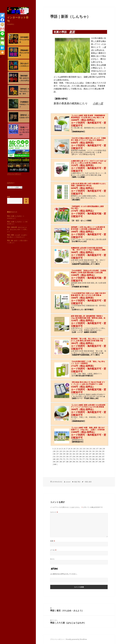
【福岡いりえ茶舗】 (78, 177)
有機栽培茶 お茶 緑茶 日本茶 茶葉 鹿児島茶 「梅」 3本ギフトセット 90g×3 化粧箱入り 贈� (88, 249)
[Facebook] (2, 20)
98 (100, 462)
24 (68, 451)
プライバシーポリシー (14, 174)
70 (61, 459)
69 (58, 459)
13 (85, 449)
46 (87, 454)
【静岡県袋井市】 (78, 442)
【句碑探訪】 (24, 102)
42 (74, 454)
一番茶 (86, 482)
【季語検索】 (24, 50)
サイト (52, 559)
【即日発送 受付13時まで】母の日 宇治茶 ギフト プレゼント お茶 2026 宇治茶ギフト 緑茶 (88, 383)
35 (103, 451)
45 (84, 454)
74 (74, 459)
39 (64, 454)
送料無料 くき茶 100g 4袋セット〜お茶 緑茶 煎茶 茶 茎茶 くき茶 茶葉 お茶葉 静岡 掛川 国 (88, 228)
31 (91, 451)
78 (87, 459)
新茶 (72, 32)
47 (91, 454)
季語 (79, 482)
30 (87, 451)
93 (84, 462)
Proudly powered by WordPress (76, 639)
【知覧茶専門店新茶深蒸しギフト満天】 (86, 264)
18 (101, 449)
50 (100, 454)
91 (78, 462)
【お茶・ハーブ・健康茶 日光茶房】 (84, 332)
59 (78, 457)
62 (87, 457)
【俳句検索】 (24, 37)
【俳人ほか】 (24, 63)
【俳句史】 (23, 89)
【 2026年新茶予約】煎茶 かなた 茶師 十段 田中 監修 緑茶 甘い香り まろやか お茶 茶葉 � (88, 294)
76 (81, 459)
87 (64, 462)
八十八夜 (78, 83)
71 (64, 459)
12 (81, 449)
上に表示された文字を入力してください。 (64, 574)
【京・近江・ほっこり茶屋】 (82, 221)
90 (74, 462)
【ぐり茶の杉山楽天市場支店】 (82, 376)
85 (58, 462)
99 (103, 462)
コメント (54, 512)
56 (68, 457)
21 (58, 451)
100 (55, 464)
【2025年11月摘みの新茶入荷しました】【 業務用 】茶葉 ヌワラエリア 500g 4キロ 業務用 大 (88, 139)
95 (91, 462)
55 (64, 457)
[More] (2, 52)
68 (55, 459)
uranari (68, 482)
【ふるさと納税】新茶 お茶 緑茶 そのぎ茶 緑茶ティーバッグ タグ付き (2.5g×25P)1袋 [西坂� (88, 406)
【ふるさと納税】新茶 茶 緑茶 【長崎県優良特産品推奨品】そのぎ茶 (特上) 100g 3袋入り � (88, 116)
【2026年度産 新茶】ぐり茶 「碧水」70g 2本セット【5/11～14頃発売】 (88, 363)
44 (81, 454)
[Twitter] (2, 15)
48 (94, 454)
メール (53, 550)
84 (55, 462)
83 (103, 459)
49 (97, 454)
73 (71, 459)
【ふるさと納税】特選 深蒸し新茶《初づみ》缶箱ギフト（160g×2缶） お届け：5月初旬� (88, 429)
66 (100, 457)
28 (81, 451)
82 (100, 459)
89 (71, 462)
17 (98, 449)
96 (94, 462)
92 (81, 462)
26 (74, 451)
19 (104, 449)
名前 (53, 541)
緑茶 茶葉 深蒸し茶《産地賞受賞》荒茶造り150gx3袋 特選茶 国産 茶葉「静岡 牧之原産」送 (88, 317)
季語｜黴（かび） (13, 240)
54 (61, 457)
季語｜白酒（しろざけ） (15, 216)
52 (55, 457)
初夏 (75, 482)
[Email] (2, 38)
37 (58, 454)
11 (78, 449)
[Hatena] (2, 48)
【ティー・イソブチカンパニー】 (83, 154)
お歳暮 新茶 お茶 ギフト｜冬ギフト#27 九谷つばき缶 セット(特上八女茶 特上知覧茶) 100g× (89, 162)
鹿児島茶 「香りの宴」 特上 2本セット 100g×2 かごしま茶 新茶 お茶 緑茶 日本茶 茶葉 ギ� (88, 340)
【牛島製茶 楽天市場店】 (80, 287)
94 (87, 462)
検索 (9, 197)
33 (97, 451)
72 (68, 459)
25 (71, 451)
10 (75, 449)
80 (94, 459)
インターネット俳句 (18, 19)
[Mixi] (2, 25)
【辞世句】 (23, 115)
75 (78, 459)
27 (78, 451)
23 (64, 451)
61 (84, 457)
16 (94, 449)
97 (97, 462)
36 (55, 454)
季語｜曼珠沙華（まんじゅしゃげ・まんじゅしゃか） (17, 228)
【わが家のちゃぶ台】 (79, 241)
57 (71, 457)
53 (58, 457)
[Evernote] (2, 43)
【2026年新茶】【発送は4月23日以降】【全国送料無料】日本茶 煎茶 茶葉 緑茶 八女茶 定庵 (89, 272)
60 (81, 457)
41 (71, 454)
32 (94, 451)
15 (91, 449)
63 (91, 457)
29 (84, 451)
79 (91, 459)
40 (68, 454)
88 (68, 462)
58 (74, 457)
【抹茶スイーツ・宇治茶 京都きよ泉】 (85, 398)
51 (103, 454)
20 (55, 451)
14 (88, 449)
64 (94, 457)
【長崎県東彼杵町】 (78, 132)
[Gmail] (2, 29)
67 (103, 457)
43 (78, 454)
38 (61, 454)
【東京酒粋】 (76, 200)
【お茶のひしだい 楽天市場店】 (83, 310)
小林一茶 (98, 103)
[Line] (2, 34)
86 (61, 462)
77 (84, 459)
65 (97, 457)
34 (100, 451)
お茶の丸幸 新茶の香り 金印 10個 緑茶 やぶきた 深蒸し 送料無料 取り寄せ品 (88, 185)
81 (97, 459)
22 (61, 451)
